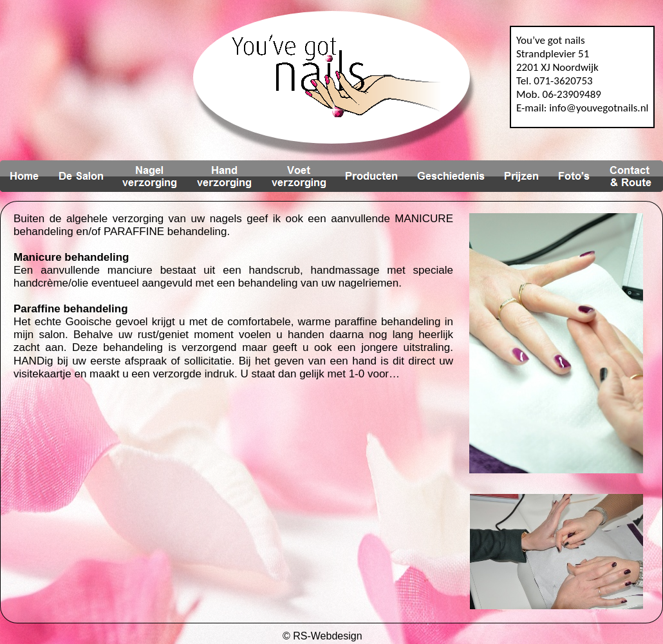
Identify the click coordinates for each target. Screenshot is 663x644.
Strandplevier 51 (553, 54)
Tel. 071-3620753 (555, 81)
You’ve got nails (551, 40)
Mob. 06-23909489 (559, 94)
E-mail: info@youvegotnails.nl (583, 108)
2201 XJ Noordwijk (557, 67)
